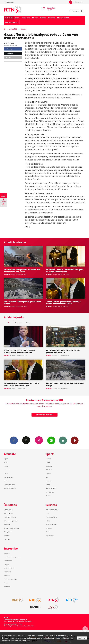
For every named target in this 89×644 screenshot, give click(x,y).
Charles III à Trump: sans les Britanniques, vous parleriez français (65, 271)
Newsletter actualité (10, 488)
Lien (8, 58)
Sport (17, 18)
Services (52, 18)
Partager (9, 49)
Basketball (49, 466)
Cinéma (48, 513)
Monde (23, 29)
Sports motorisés (51, 488)
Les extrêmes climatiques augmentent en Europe (23, 303)
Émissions (26, 18)
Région (6, 459)
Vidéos (43, 18)
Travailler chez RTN (9, 568)
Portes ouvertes (12, 22)
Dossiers (6, 481)
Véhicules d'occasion (52, 510)
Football (48, 459)
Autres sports (50, 492)
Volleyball (49, 470)
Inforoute (49, 528)
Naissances (7, 524)
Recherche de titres (10, 517)
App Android (75, 440)
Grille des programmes (11, 521)
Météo (48, 521)
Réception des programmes (12, 557)
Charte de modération (10, 579)
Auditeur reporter (9, 485)
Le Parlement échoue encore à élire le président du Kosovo (63, 351)
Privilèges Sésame (51, 517)
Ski (47, 477)
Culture (6, 473)
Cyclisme (49, 473)
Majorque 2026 (63, 18)
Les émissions (8, 510)
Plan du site (28, 621)
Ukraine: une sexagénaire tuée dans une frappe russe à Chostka (22, 271)
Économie (7, 470)
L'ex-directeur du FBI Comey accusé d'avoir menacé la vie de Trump (20, 351)
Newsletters (51, 440)
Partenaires (7, 572)
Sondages (7, 536)
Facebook (14, 440)
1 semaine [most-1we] (18, 323)
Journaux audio (8, 477)
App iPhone (63, 440)
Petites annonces (51, 524)
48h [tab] (8, 323)
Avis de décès (50, 536)
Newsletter (7, 587)
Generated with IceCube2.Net (25, 626)
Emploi (48, 532)
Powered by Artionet (10, 626)
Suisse (6, 462)
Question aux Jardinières (11, 528)
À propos (6, 553)
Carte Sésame (8, 561)
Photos (35, 18)
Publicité (6, 564)
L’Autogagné (7, 532)
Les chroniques (8, 513)
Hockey (48, 462)
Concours (7, 539)
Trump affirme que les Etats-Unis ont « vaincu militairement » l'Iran (64, 303)
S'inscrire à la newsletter (45, 415)
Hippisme (49, 481)
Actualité (9, 18)
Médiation (7, 575)
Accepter (82, 638)
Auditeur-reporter (76, 2)
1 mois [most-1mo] (28, 323)
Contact (6, 583)
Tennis (48, 485)
